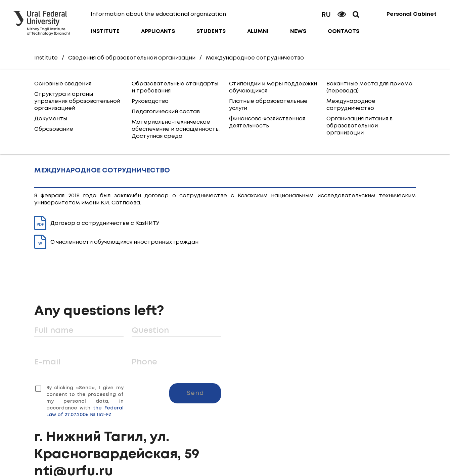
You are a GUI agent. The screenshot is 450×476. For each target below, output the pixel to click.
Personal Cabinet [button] (412, 14)
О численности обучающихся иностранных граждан (116, 242)
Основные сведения (63, 84)
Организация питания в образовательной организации (359, 126)
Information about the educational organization (158, 14)
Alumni (258, 31)
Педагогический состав (166, 112)
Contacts (344, 31)
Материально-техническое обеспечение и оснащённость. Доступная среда (176, 129)
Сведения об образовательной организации (132, 58)
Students (211, 31)
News (298, 31)
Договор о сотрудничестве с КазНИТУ (97, 223)
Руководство (150, 101)
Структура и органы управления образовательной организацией (77, 101)
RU (326, 15)
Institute (105, 31)
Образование (54, 129)
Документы (51, 119)
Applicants (158, 31)
